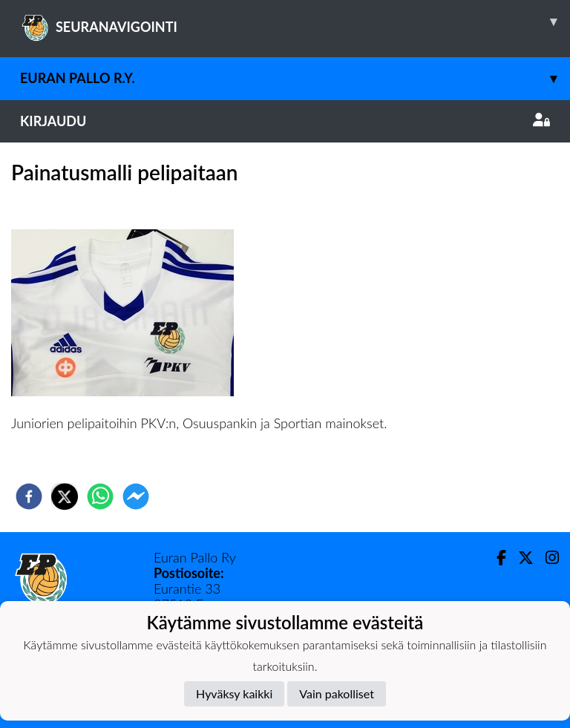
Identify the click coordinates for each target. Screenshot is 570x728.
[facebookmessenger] (136, 496)
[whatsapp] (100, 496)
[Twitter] (520, 558)
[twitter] (65, 496)
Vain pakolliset (337, 693)
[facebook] (29, 496)
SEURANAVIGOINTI (295, 22)
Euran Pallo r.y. (295, 78)
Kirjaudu (285, 121)
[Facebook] (495, 558)
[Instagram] (546, 558)
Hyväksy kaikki (234, 693)
